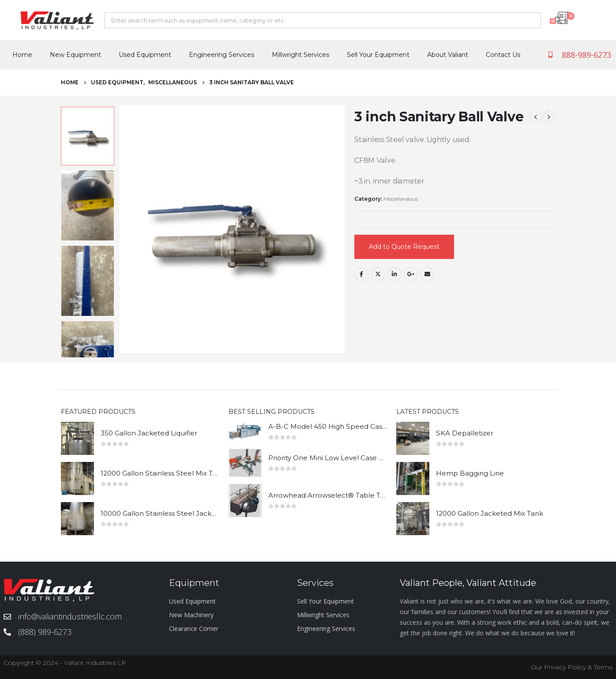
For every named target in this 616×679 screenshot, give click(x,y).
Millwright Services (300, 55)
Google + (411, 274)
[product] (77, 438)
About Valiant (448, 55)
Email (427, 274)
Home (22, 55)
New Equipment (75, 55)
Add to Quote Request (404, 247)
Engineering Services (222, 55)
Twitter (378, 274)
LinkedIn (394, 274)
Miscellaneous (401, 199)
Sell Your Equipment (378, 55)
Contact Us (503, 55)
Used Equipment (145, 55)
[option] (88, 136)
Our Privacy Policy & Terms (572, 667)
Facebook (361, 274)
